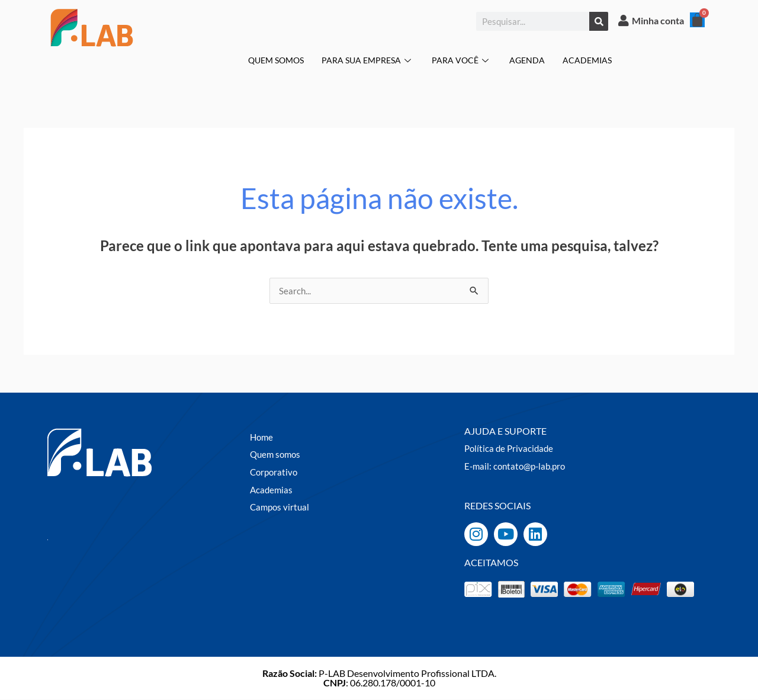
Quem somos (277, 455)
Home (262, 437)
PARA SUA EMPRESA (368, 60)
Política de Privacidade (510, 449)
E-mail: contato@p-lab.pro (518, 466)
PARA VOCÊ (465, 60)
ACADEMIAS (594, 60)
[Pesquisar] (599, 21)
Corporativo (275, 472)
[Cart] (697, 20)
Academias (272, 490)
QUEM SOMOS (271, 60)
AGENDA (532, 60)
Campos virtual (281, 507)
